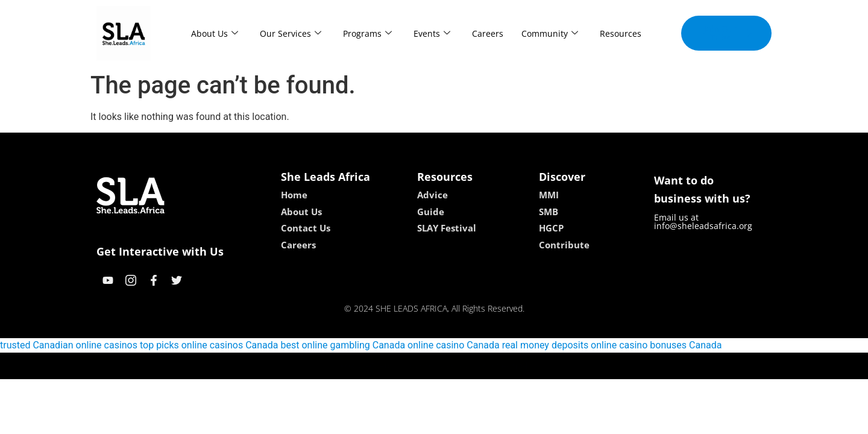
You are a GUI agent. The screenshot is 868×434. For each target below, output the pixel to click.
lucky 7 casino (463, 366)
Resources (621, 33)
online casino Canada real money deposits (498, 345)
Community (550, 33)
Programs (367, 33)
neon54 (512, 366)
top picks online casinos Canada (209, 345)
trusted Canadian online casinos (69, 345)
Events (432, 33)
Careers (488, 33)
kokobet (357, 366)
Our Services (291, 33)
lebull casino (404, 366)
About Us (215, 33)
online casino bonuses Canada (656, 345)
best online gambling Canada (343, 345)
